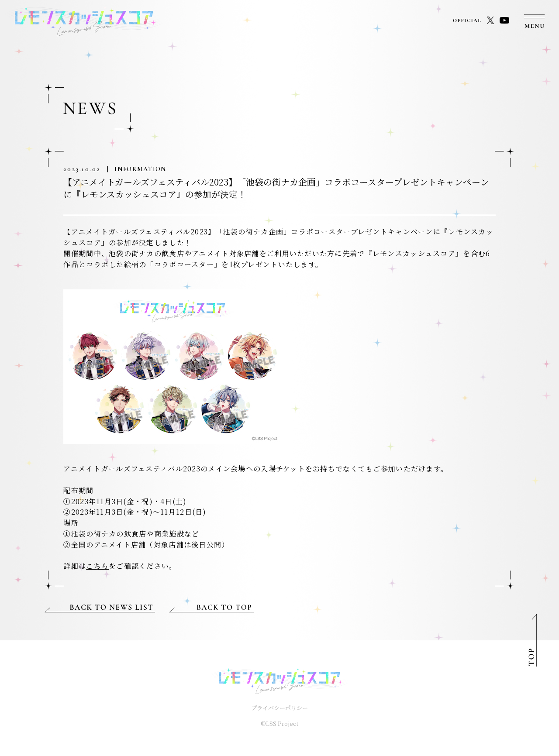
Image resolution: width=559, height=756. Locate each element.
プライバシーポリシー (279, 708)
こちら (97, 566)
